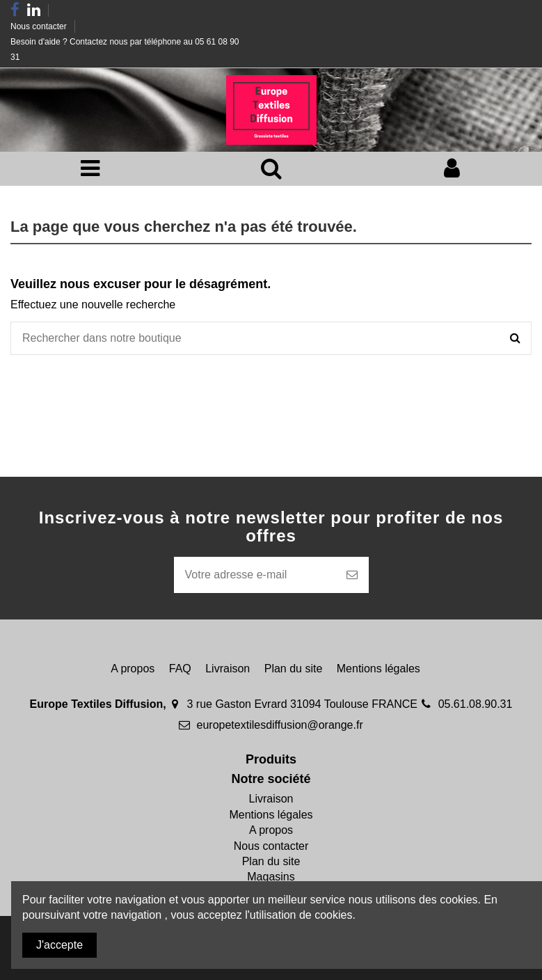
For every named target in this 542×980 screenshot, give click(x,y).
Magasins (271, 877)
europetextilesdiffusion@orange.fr (280, 725)
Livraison (228, 669)
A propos (133, 669)
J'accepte (59, 945)
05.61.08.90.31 (476, 704)
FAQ (180, 669)
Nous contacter (40, 26)
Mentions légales (378, 669)
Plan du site (294, 669)
